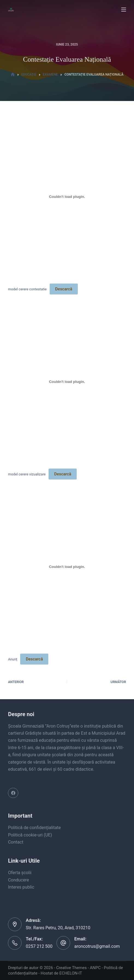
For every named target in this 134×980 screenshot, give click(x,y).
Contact (16, 842)
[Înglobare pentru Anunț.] (67, 567)
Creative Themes (72, 968)
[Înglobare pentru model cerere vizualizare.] (67, 382)
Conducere (18, 880)
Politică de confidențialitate (34, 828)
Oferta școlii (20, 873)
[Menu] (124, 10)
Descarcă (64, 289)
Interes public (21, 887)
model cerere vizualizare (27, 474)
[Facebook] (13, 793)
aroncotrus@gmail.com (97, 946)
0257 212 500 (39, 946)
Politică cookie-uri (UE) (30, 835)
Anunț (13, 659)
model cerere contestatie (27, 289)
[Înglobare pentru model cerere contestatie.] (67, 196)
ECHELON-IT (71, 973)
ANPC (95, 968)
